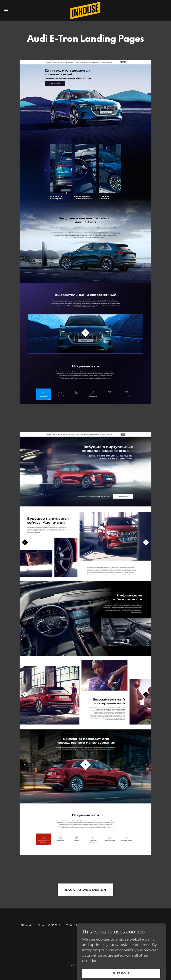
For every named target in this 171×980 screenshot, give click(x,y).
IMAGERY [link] (72, 925)
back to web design (85, 890)
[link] (85, 10)
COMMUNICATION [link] (118, 925)
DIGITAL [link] (145, 925)
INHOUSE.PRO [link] (32, 925)
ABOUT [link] (54, 925)
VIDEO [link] (85, 932)
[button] (14, 10)
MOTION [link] (92, 925)
